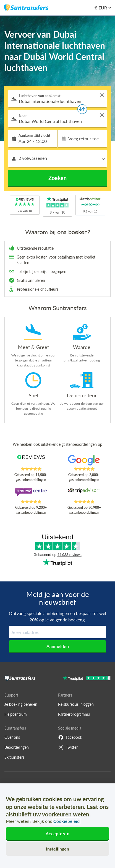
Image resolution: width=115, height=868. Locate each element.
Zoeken (57, 178)
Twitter (68, 747)
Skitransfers (14, 757)
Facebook (70, 737)
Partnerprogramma (74, 714)
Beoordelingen (17, 747)
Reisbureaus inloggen (76, 704)
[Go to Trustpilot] (87, 679)
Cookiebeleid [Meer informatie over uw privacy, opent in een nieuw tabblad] (66, 821)
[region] (57, 826)
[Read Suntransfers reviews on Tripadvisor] (84, 494)
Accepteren (57, 833)
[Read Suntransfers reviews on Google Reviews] (84, 461)
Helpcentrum (16, 714)
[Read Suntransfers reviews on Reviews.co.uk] (31, 461)
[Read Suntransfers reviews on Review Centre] (31, 494)
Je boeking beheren (21, 704)
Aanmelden (58, 646)
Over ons (12, 737)
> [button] (102, 95)
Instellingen (58, 849)
